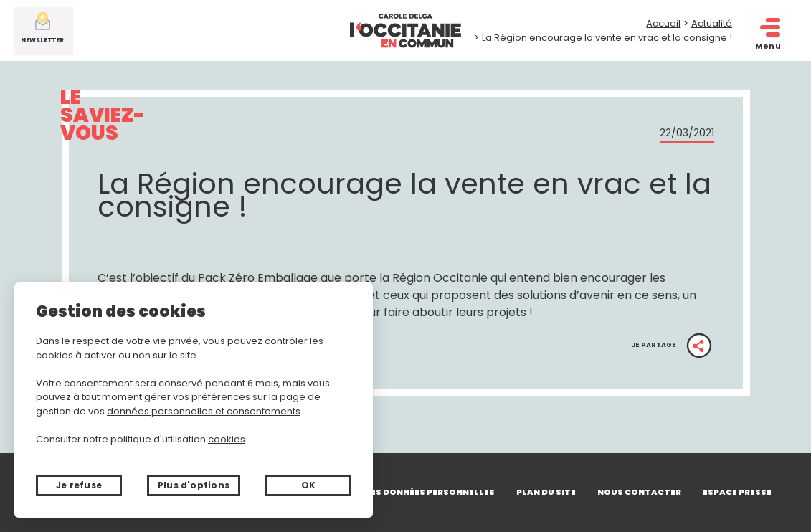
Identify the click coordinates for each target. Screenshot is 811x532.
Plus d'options (194, 485)
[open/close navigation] (769, 28)
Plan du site (546, 492)
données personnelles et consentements (204, 411)
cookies (227, 439)
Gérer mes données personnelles (414, 492)
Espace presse (737, 492)
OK (308, 485)
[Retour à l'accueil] (405, 31)
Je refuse (79, 485)
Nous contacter (639, 492)
